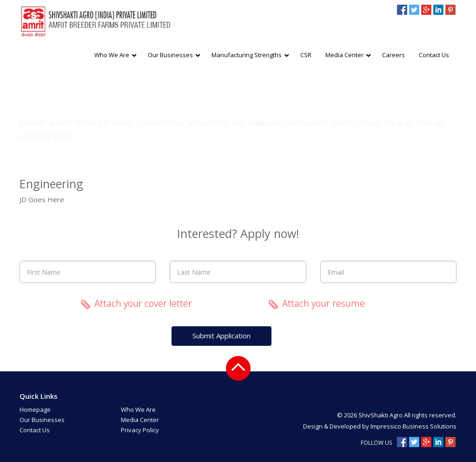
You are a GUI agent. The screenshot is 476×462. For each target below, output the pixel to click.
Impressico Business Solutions (413, 426)
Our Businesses (42, 420)
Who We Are (138, 409)
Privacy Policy (140, 430)
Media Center (140, 420)
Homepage (35, 409)
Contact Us (35, 430)
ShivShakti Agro (381, 415)
